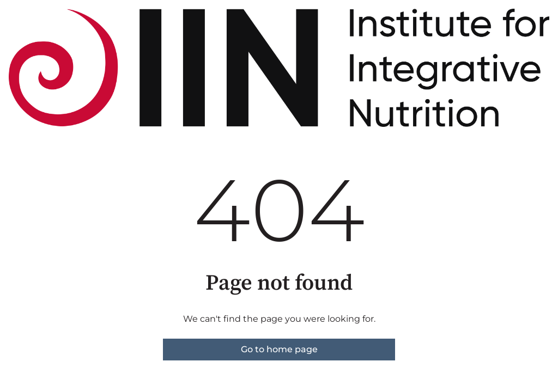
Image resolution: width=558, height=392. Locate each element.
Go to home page (279, 349)
